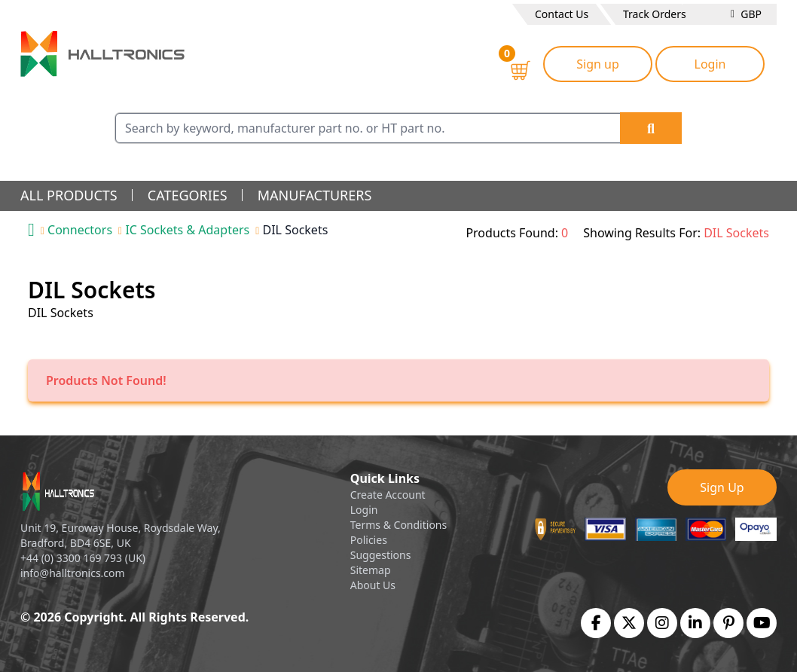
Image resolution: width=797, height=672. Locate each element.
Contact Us (562, 14)
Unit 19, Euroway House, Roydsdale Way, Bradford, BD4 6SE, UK (121, 535)
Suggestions (381, 555)
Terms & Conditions (399, 525)
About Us (373, 585)
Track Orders (655, 14)
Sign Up (722, 487)
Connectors (80, 230)
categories (188, 195)
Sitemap (371, 570)
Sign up (598, 64)
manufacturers (315, 195)
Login (710, 64)
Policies (369, 540)
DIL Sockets (296, 230)
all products (69, 195)
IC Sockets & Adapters (187, 230)
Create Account (388, 495)
